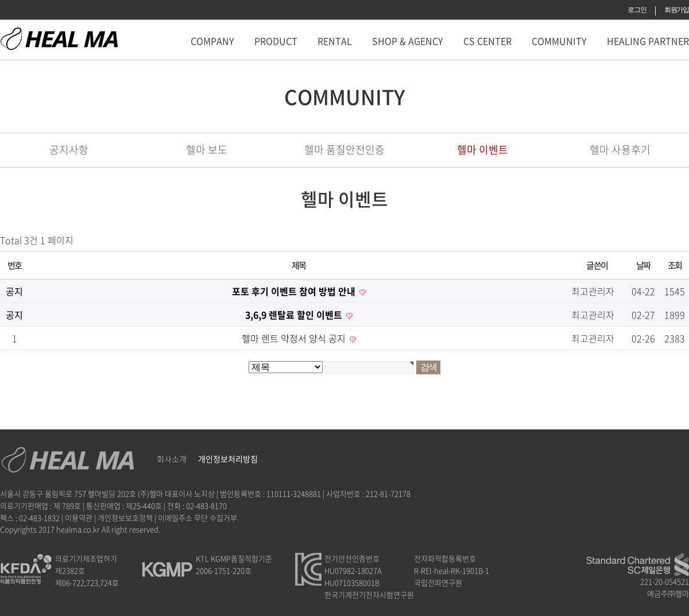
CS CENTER (487, 41)
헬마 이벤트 (483, 150)
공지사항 (69, 150)
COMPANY (212, 41)
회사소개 (172, 459)
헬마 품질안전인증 (344, 150)
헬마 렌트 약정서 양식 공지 (295, 338)
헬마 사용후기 (620, 150)
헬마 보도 (207, 150)
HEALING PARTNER (648, 41)
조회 (675, 265)
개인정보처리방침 (228, 459)
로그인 (637, 10)
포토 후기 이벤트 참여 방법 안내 (295, 291)
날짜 (643, 265)
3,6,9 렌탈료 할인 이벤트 (295, 315)
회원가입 (677, 10)
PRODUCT (276, 41)
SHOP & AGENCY (408, 41)
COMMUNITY (559, 41)
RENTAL (335, 41)
